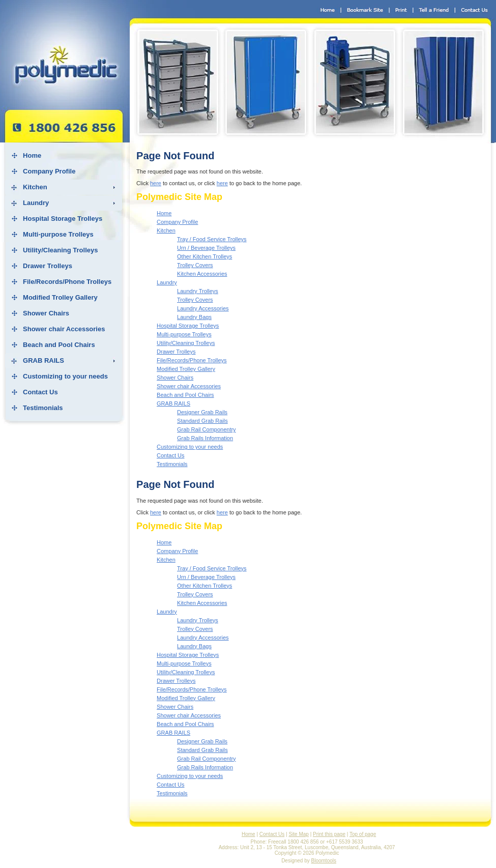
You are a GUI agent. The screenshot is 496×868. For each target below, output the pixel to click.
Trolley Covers (195, 265)
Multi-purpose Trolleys (58, 234)
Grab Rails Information (205, 438)
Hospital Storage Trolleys (63, 219)
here (156, 183)
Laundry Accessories (203, 308)
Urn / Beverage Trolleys (206, 248)
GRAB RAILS (43, 360)
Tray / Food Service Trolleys (212, 239)
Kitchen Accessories (202, 274)
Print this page (329, 834)
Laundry (36, 203)
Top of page (363, 834)
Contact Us (40, 392)
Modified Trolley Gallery (60, 297)
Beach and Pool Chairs (59, 345)
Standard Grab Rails (202, 421)
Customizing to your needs (65, 376)
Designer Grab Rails (202, 412)
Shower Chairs (46, 313)
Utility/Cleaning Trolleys (60, 250)
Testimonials (43, 408)
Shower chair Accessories (64, 329)
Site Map (298, 834)
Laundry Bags (194, 317)
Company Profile (49, 171)
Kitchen (35, 187)
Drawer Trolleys (48, 266)
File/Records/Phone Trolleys (67, 282)
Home (32, 155)
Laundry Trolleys (198, 291)
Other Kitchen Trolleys (205, 256)
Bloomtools (324, 861)
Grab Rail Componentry (207, 429)
